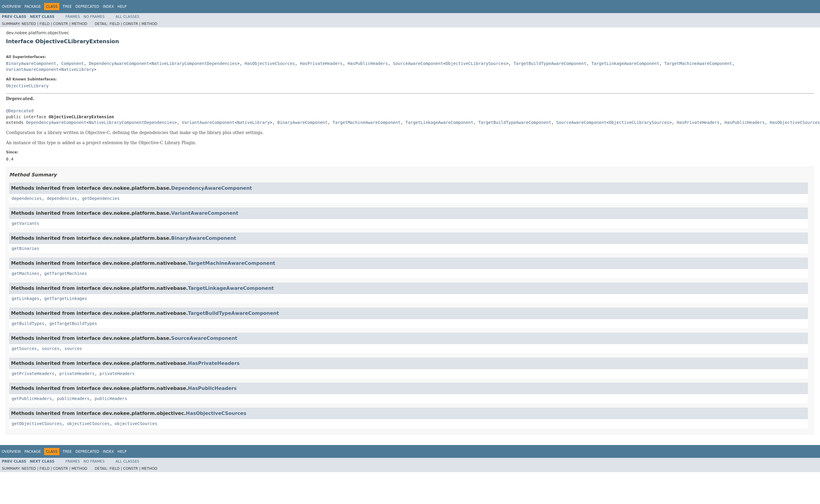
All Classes (127, 17)
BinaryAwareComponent (31, 63)
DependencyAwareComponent (119, 63)
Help (122, 7)
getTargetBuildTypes (73, 323)
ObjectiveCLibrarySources (476, 63)
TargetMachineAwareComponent (698, 63)
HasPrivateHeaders (321, 63)
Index (108, 7)
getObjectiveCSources (37, 424)
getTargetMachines (66, 273)
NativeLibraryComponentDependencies (194, 63)
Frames (73, 17)
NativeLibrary (77, 69)
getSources (24, 349)
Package (33, 7)
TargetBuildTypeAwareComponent (550, 63)
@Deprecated (20, 111)
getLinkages (25, 298)
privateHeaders (77, 374)
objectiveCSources (88, 424)
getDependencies (101, 198)
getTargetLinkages (66, 298)
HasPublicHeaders (368, 63)
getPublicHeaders (32, 399)
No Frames (94, 17)
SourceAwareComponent (418, 63)
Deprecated (87, 7)
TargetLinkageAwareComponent (625, 63)
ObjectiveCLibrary (27, 86)
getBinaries (25, 248)
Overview (11, 7)
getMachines (25, 273)
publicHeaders (73, 399)
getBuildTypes (28, 323)
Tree (67, 7)
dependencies (27, 198)
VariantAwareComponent (32, 69)
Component (72, 63)
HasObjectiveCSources (270, 63)
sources (51, 349)
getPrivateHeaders (33, 374)
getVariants (25, 223)
